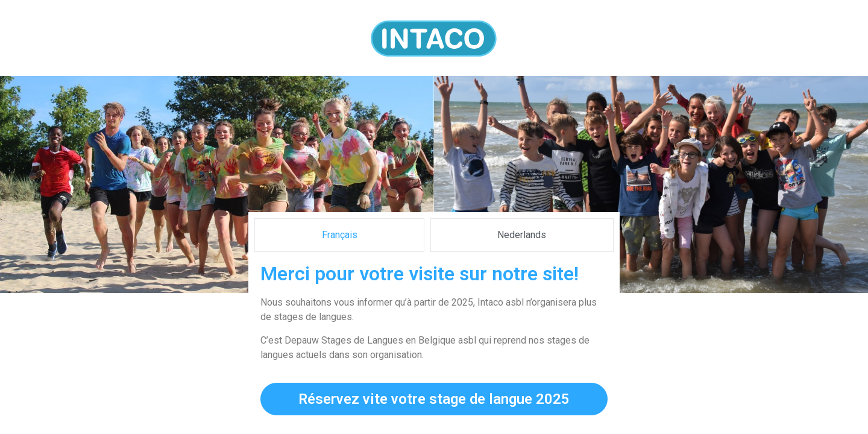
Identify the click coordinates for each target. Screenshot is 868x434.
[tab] (339, 235)
